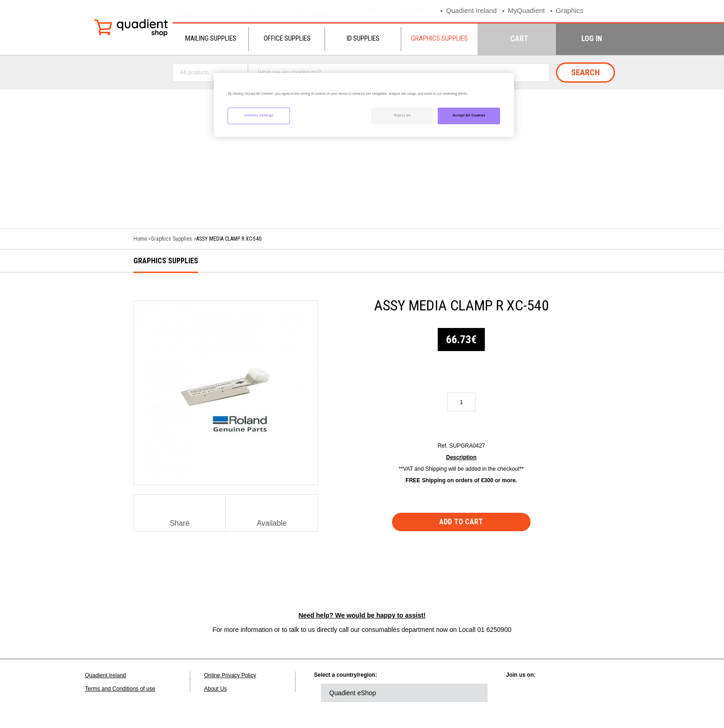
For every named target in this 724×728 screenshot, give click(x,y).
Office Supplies (287, 38)
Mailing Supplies (211, 38)
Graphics (571, 11)
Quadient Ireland (472, 11)
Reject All (402, 115)
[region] (364, 105)
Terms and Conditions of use (120, 689)
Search (585, 72)
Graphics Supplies (439, 38)
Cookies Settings (259, 115)
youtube (598, 693)
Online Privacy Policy (230, 675)
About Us (215, 689)
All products (195, 73)
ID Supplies (363, 38)
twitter (548, 693)
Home (140, 239)
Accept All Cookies (469, 115)
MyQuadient (527, 11)
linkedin (522, 693)
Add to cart (462, 522)
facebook (573, 693)
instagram (624, 693)
